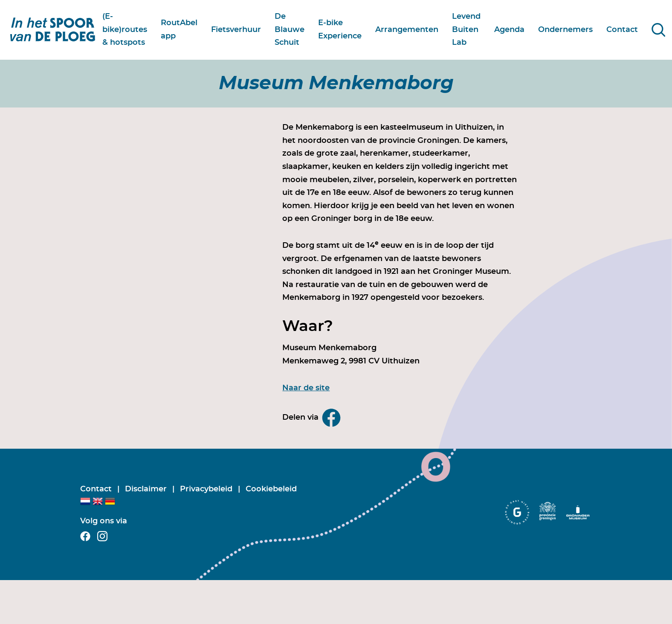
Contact (97, 489)
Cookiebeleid (271, 489)
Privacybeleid (207, 489)
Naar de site (306, 388)
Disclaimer (147, 489)
